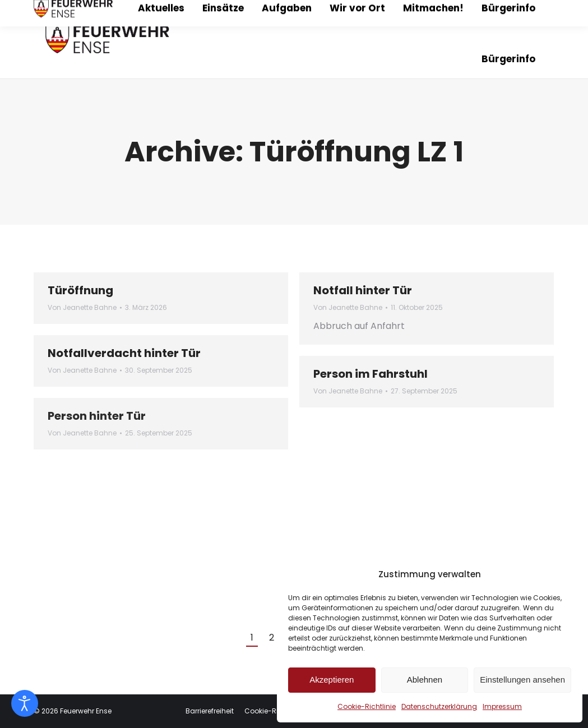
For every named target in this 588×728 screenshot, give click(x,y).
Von (82, 307)
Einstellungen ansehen (522, 680)
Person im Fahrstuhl (371, 374)
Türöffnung (80, 290)
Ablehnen (425, 680)
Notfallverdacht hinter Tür (124, 353)
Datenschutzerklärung (439, 706)
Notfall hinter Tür (363, 290)
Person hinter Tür (97, 416)
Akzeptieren (332, 680)
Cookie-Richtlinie (367, 706)
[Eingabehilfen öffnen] (25, 703)
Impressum (502, 706)
